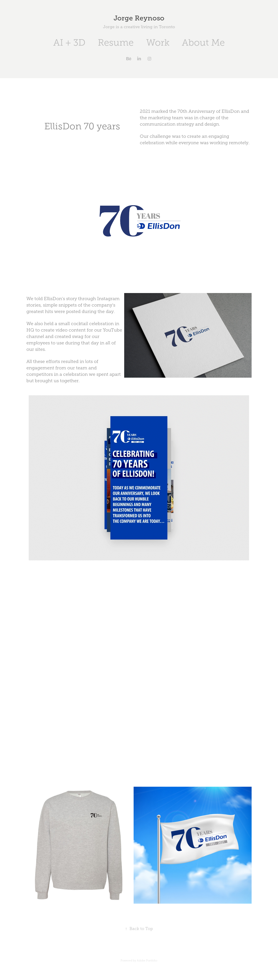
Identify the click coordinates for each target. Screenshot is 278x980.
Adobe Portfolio (147, 961)
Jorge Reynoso (139, 18)
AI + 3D (69, 43)
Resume (116, 43)
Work (158, 43)
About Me (203, 43)
